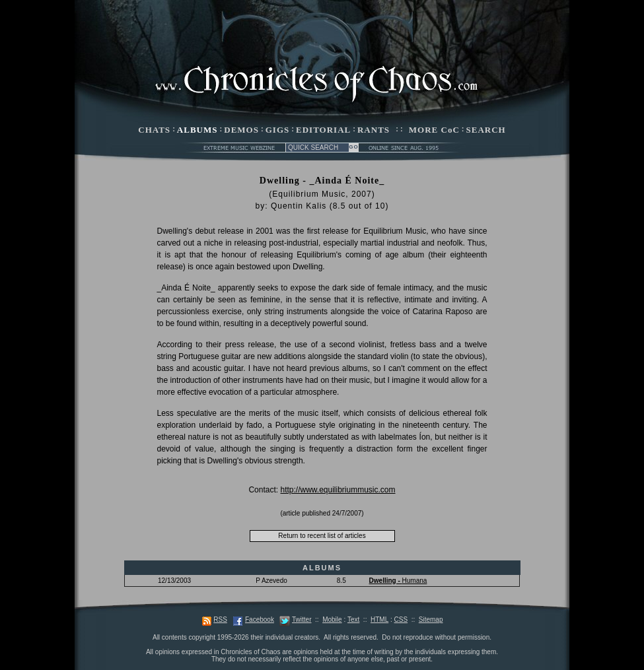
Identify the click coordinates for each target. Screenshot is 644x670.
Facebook (260, 620)
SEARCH (486, 130)
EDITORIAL (323, 130)
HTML (379, 620)
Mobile (332, 620)
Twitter (302, 620)
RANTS (374, 130)
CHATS (154, 130)
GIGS (278, 130)
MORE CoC (434, 130)
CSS (401, 620)
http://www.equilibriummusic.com (338, 490)
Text (353, 620)
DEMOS (241, 130)
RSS (220, 620)
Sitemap (431, 620)
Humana (398, 581)
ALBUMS (197, 130)
